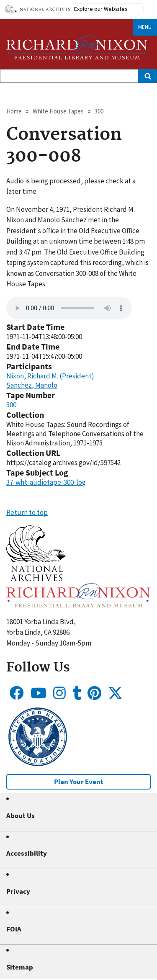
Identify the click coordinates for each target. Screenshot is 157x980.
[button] (36, 579)
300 (99, 111)
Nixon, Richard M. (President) (50, 376)
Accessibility (27, 853)
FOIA (14, 929)
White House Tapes (58, 111)
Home (14, 111)
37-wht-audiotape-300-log (46, 482)
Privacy (18, 891)
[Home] (77, 48)
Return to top (27, 512)
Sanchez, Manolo (32, 385)
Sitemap (20, 967)
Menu (145, 27)
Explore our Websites (101, 9)
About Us (21, 815)
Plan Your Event (79, 782)
